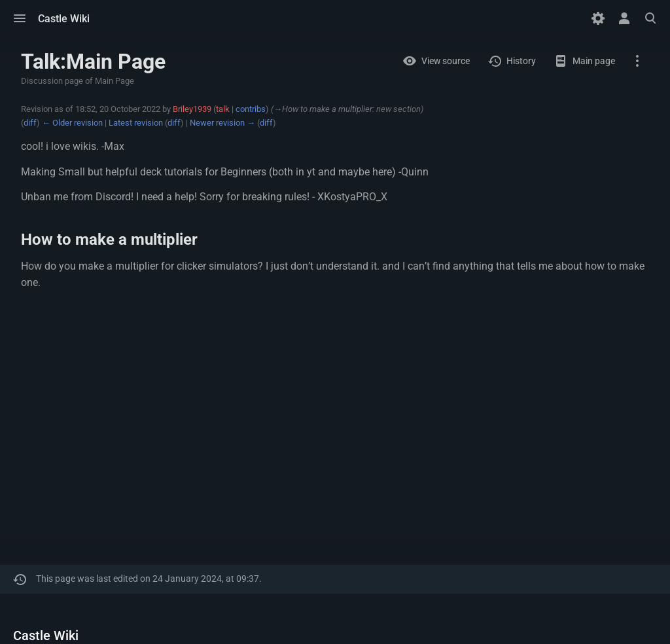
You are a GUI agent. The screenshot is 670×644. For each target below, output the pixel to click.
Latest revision (136, 123)
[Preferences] (598, 18)
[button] (20, 18)
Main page (594, 61)
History (521, 61)
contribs (251, 109)
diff (30, 123)
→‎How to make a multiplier (323, 109)
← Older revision (72, 123)
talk (223, 109)
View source (446, 61)
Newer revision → (222, 123)
